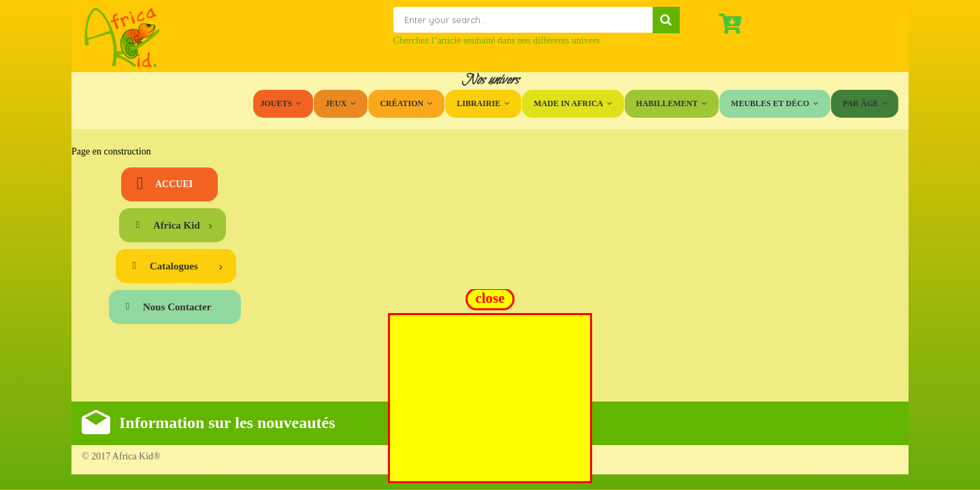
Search (666, 20)
